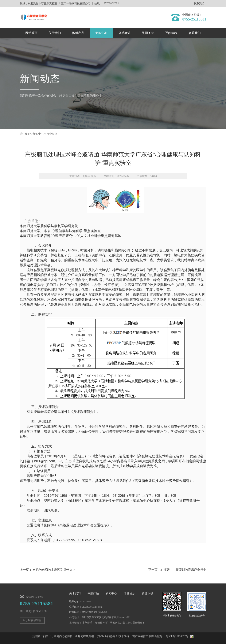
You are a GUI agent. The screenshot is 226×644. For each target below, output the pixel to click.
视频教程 (171, 33)
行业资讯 (52, 134)
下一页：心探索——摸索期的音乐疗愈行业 (177, 570)
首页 (27, 134)
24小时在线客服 (32, 620)
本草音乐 (87, 623)
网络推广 (143, 636)
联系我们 (199, 4)
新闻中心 (101, 33)
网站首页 (31, 33)
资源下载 (148, 33)
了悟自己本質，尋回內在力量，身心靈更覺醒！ (119, 623)
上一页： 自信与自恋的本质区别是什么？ (48, 570)
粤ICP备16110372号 (177, 636)
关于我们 (55, 33)
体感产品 (78, 33)
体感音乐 (125, 33)
